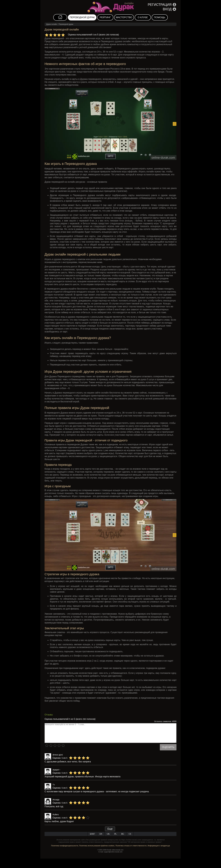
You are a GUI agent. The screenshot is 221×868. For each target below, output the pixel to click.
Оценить (168, 747)
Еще (110, 829)
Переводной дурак (82, 17)
